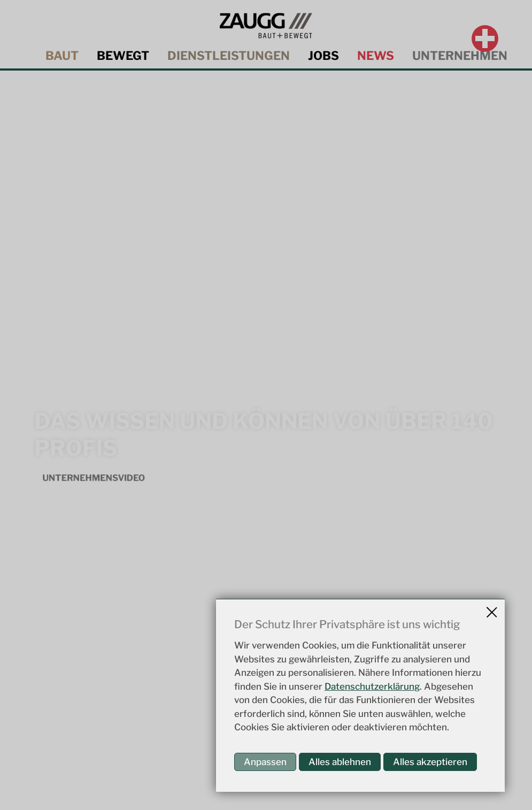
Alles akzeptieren (430, 762)
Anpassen (265, 762)
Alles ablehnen (340, 762)
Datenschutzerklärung (372, 686)
